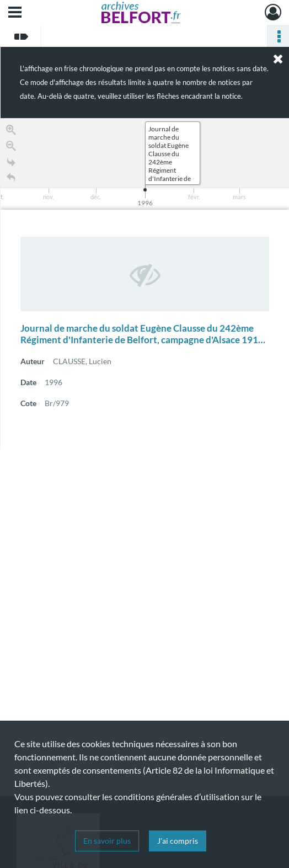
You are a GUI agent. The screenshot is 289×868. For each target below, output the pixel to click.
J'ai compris (178, 841)
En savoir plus (107, 841)
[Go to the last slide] (11, 164)
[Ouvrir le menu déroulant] (15, 13)
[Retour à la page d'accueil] (11, 180)
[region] (145, 284)
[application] (145, 164)
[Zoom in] (11, 132)
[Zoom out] (11, 148)
